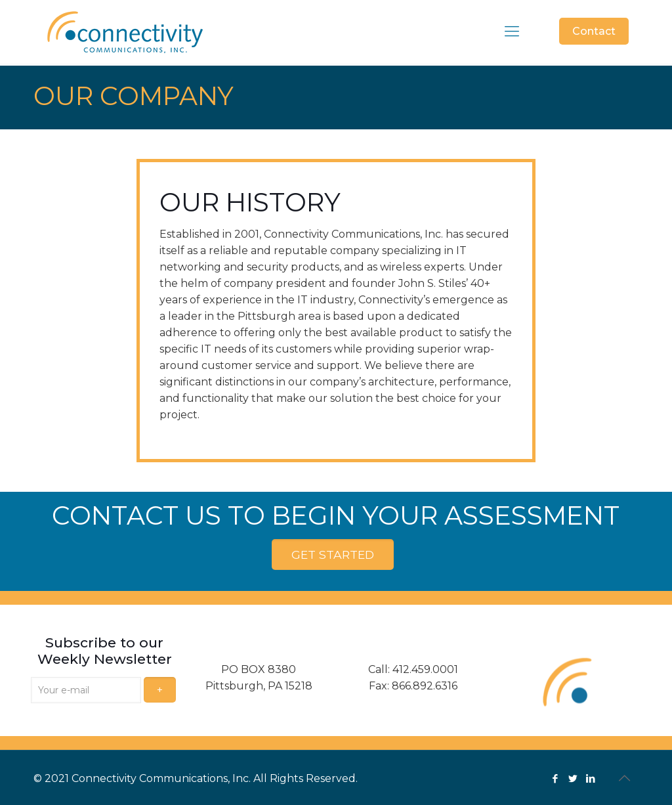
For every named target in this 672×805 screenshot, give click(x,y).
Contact (594, 31)
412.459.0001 (425, 669)
